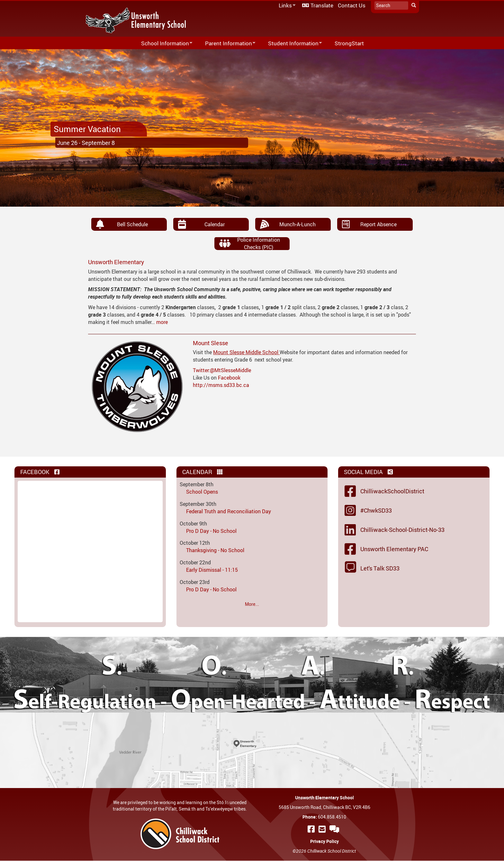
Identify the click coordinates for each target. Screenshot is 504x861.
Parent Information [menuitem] (226, 44)
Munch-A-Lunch (297, 224)
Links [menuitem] (286, 6)
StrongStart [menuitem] (349, 43)
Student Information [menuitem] (291, 44)
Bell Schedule (132, 224)
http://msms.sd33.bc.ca (221, 385)
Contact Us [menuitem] (352, 5)
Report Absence (378, 224)
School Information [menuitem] (163, 44)
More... (252, 604)
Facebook (229, 378)
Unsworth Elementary (116, 262)
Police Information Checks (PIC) (259, 243)
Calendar (215, 224)
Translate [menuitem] (322, 5)
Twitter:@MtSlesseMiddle (222, 370)
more (162, 322)
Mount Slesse (211, 343)
